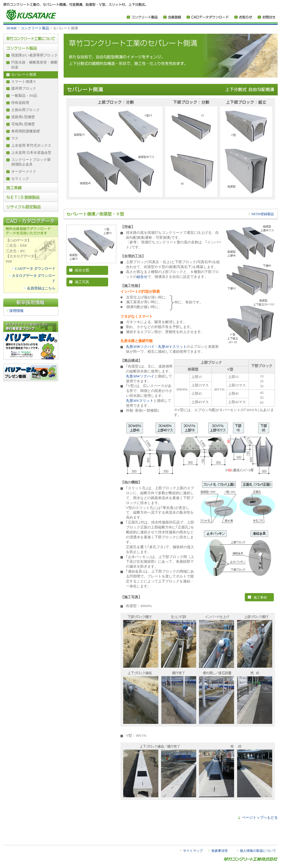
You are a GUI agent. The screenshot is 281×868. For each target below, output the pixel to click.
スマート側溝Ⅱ (24, 82)
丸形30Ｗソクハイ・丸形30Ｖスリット (156, 347)
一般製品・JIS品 (24, 96)
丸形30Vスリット (140, 401)
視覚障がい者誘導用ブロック (34, 55)
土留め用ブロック (26, 110)
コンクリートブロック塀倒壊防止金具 (31, 162)
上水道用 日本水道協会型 (31, 153)
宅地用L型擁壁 (23, 124)
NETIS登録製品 (263, 214)
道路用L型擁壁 (23, 117)
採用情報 (16, 311)
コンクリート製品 (35, 28)
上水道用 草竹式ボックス (31, 146)
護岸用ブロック (24, 89)
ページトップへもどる (260, 818)
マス (15, 138)
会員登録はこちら (41, 288)
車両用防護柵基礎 (26, 131)
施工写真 (82, 282)
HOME (12, 28)
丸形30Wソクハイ (140, 376)
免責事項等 (220, 851)
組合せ (142, 277)
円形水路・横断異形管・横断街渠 (34, 65)
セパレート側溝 (24, 75)
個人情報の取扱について (258, 851)
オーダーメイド (24, 172)
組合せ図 (82, 270)
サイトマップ (193, 851)
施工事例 (260, 597)
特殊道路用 (20, 103)
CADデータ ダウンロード (35, 269)
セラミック (20, 179)
